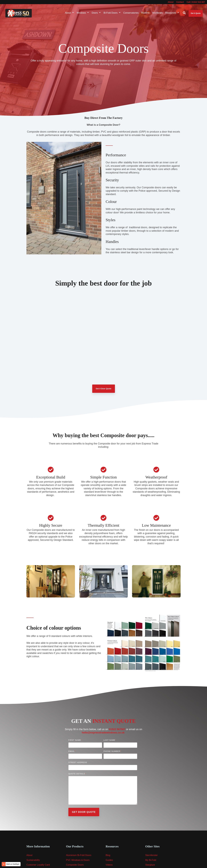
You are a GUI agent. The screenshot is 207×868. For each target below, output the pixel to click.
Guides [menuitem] (109, 860)
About (70, 13)
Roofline (145, 13)
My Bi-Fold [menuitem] (151, 860)
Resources (172, 13)
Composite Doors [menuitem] (75, 865)
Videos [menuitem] (109, 865)
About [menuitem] (171, 2)
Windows (83, 13)
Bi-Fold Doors (112, 13)
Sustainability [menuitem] (33, 860)
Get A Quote (196, 13)
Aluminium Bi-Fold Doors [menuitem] (79, 855)
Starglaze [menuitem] (150, 865)
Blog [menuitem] (108, 855)
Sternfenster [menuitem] (152, 855)
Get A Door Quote (104, 389)
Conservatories (131, 13)
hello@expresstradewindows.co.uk (103, 733)
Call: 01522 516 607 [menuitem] (196, 2)
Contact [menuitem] (180, 2)
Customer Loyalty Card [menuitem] (38, 865)
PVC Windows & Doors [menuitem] (78, 860)
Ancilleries (157, 13)
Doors (96, 13)
